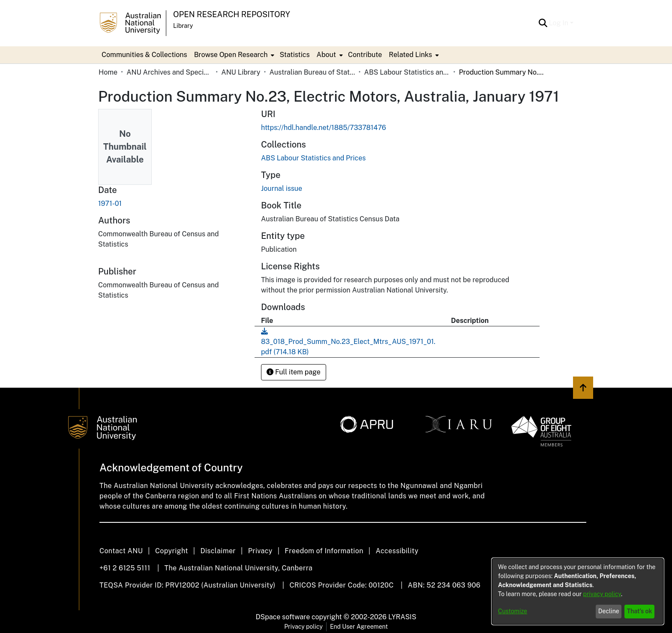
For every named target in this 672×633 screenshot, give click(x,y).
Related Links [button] (410, 55)
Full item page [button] (294, 372)
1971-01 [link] (110, 203)
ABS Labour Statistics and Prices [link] (407, 72)
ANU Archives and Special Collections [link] (169, 72)
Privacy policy (303, 627)
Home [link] (108, 72)
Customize (513, 611)
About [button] (326, 55)
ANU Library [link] (241, 72)
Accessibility (397, 551)
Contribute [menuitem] (365, 55)
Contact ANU (121, 551)
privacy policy (602, 594)
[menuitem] (234, 55)
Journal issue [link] (282, 188)
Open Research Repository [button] (232, 14)
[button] (543, 23)
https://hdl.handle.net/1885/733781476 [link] (324, 128)
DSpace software (283, 617)
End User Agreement (359, 627)
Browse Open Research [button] (231, 55)
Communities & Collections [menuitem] (144, 55)
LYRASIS (402, 617)
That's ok (640, 611)
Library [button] (183, 26)
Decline (609, 611)
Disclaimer (218, 551)
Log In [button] (559, 23)
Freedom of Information (324, 551)
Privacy (260, 551)
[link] (313, 158)
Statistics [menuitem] (294, 55)
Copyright (172, 551)
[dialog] (578, 591)
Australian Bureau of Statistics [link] (312, 72)
